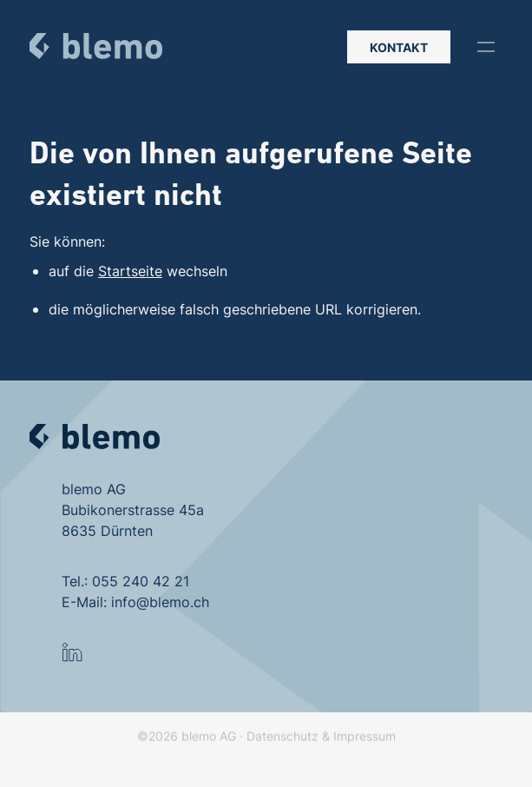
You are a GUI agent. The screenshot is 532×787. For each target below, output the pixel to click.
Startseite (130, 271)
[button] (486, 47)
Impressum (365, 749)
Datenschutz (282, 749)
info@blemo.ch (160, 602)
